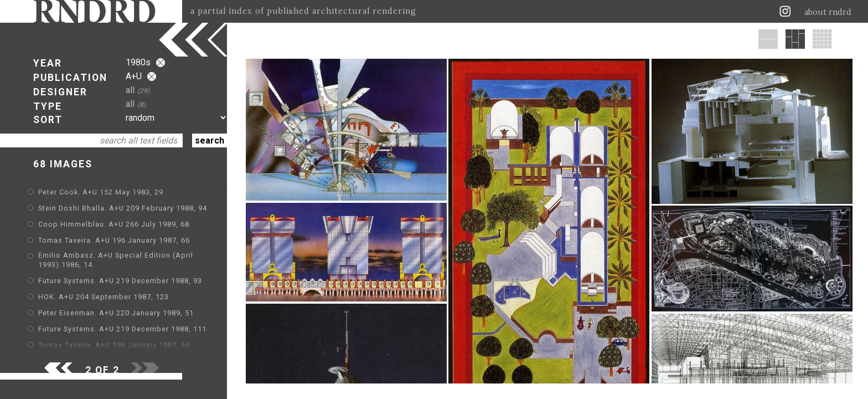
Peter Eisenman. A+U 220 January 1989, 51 (116, 313)
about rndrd (828, 12)
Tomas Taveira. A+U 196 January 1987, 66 (114, 240)
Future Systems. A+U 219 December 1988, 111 (122, 329)
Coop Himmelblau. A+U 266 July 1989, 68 (114, 224)
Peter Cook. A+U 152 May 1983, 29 (101, 192)
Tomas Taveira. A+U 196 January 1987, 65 (114, 345)
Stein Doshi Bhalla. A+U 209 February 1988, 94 (123, 208)
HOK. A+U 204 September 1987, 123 (104, 297)
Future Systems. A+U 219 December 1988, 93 (120, 281)
